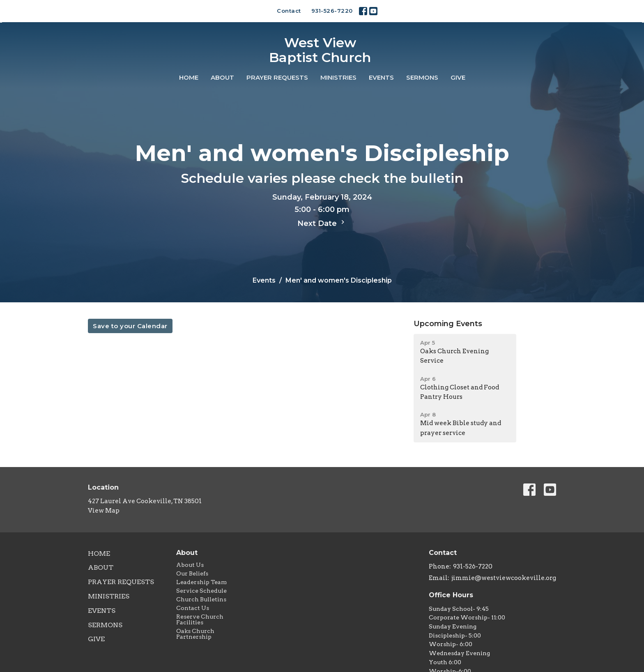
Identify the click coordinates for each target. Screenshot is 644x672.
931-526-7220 (332, 11)
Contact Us (193, 608)
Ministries (338, 77)
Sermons (422, 77)
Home (189, 77)
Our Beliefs (192, 573)
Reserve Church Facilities (200, 619)
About (222, 77)
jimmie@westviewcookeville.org (504, 578)
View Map (104, 511)
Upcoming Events (448, 324)
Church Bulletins (201, 599)
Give (458, 77)
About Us (190, 565)
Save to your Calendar (130, 326)
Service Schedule (201, 591)
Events (381, 77)
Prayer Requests (277, 77)
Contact (289, 11)
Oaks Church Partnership (195, 634)
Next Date (322, 223)
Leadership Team (201, 582)
